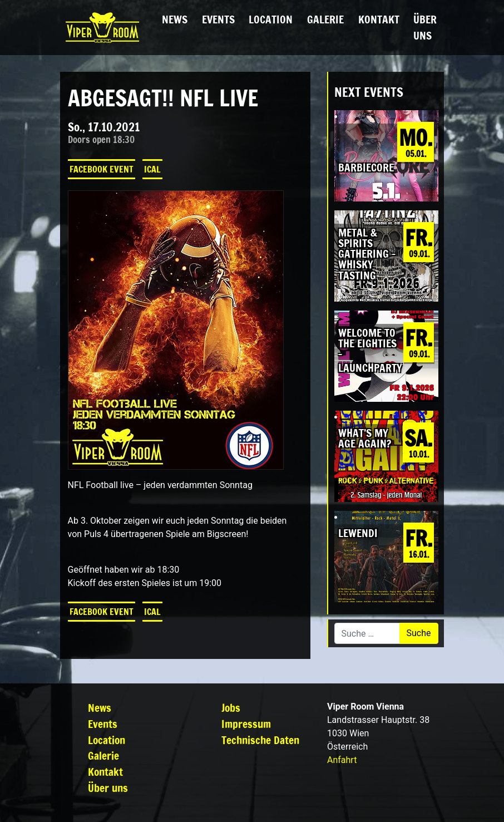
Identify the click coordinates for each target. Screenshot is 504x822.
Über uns (425, 27)
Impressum (246, 724)
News (175, 19)
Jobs (231, 708)
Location (271, 19)
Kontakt (379, 19)
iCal (152, 169)
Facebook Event (102, 169)
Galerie (325, 19)
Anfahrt (342, 760)
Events (218, 19)
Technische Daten (260, 740)
